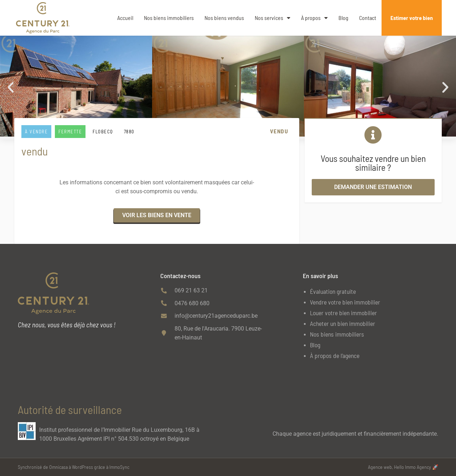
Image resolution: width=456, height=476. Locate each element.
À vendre (36, 132)
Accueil (125, 18)
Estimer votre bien (412, 18)
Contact (368, 18)
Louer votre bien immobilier (343, 313)
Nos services (273, 18)
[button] (11, 87)
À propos (314, 18)
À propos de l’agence (335, 355)
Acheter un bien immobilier (343, 323)
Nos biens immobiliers (169, 18)
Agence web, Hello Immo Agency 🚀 (403, 467)
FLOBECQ (103, 132)
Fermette (70, 132)
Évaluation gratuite (333, 291)
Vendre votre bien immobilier (345, 302)
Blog (343, 18)
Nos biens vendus (224, 18)
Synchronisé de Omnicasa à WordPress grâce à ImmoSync (74, 467)
